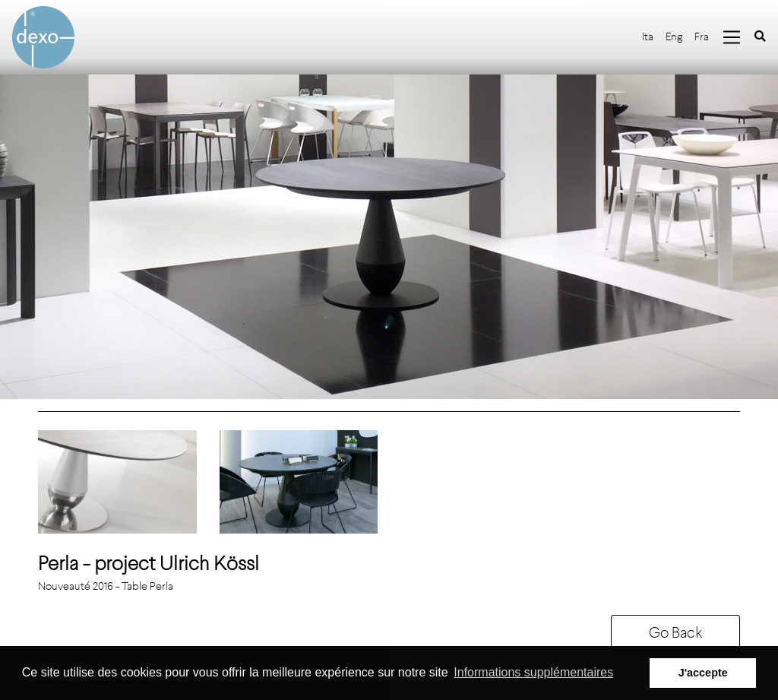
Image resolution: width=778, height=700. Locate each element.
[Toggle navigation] (732, 37)
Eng (674, 37)
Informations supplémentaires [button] (533, 672)
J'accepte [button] (703, 673)
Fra (702, 37)
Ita (648, 37)
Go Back (675, 633)
